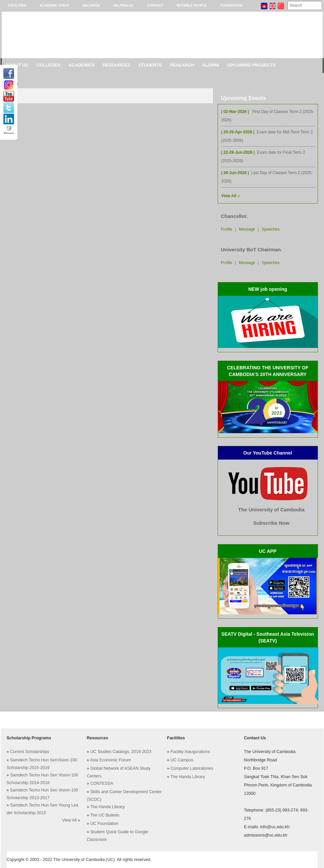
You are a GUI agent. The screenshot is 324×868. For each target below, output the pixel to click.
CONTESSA (102, 783)
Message (247, 229)
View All (70, 820)
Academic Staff (54, 6)
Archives (91, 6)
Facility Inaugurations (190, 752)
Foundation (231, 6)
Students (150, 65)
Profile (227, 229)
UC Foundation (104, 824)
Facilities (17, 6)
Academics (82, 65)
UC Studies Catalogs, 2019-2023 (121, 752)
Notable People (192, 6)
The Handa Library (108, 807)
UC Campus (182, 760)
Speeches (271, 229)
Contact (155, 6)
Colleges (48, 65)
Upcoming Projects (251, 65)
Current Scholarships (30, 752)
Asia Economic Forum (110, 760)
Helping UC (123, 6)
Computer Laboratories (192, 768)
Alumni (211, 65)
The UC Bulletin (105, 815)
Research (182, 65)
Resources (116, 65)
